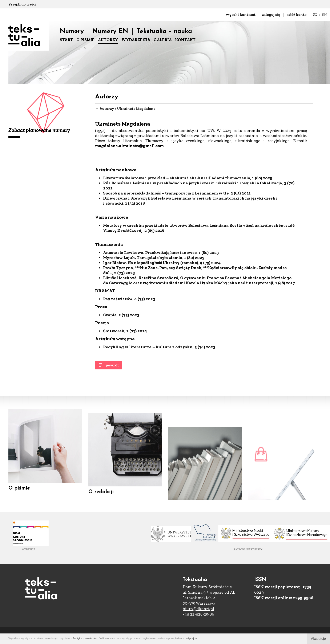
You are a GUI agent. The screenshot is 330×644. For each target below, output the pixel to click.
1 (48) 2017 (285, 312)
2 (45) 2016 (154, 260)
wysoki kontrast (241, 15)
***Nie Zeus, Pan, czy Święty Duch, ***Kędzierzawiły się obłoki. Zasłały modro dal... (195, 299)
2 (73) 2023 (124, 302)
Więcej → (192, 638)
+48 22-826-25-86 (198, 614)
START (66, 40)
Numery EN (110, 32)
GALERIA (163, 40)
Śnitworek (114, 360)
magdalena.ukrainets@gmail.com (129, 146)
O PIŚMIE (85, 40)
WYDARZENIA (136, 40)
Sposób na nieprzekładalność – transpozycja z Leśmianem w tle (166, 222)
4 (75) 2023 (145, 328)
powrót (112, 369)
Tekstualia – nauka (164, 32)
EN (324, 15)
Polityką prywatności (85, 638)
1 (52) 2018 (135, 232)
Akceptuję (318, 639)
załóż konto (297, 15)
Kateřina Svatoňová (158, 307)
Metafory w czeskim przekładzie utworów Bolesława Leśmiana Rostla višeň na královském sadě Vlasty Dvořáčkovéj (199, 257)
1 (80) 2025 (262, 207)
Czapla (110, 344)
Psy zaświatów (118, 328)
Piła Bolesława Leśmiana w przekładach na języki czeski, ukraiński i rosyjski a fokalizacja (193, 212)
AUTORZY (108, 40)
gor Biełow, (116, 292)
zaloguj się (271, 15)
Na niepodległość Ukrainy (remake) (163, 292)
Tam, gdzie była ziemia (160, 287)
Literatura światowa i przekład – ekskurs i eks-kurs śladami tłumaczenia (177, 207)
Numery (72, 32)
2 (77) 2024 (137, 360)
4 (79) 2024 (210, 292)
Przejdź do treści (22, 4)
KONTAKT (185, 40)
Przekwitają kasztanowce (171, 282)
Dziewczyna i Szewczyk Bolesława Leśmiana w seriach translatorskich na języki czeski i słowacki (190, 230)
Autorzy (107, 109)
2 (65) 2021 (241, 222)
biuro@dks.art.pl (198, 609)
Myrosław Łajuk (119, 287)
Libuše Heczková (120, 307)
